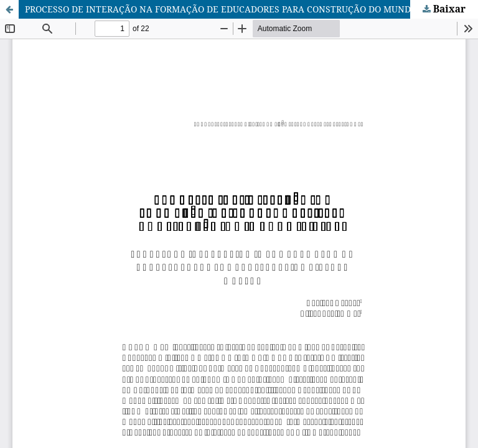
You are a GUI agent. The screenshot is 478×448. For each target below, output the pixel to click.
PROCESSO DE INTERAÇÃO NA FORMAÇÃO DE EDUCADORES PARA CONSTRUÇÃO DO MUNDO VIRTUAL (241, 9)
